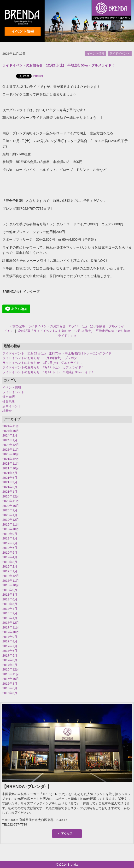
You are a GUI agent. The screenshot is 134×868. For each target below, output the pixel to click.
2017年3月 (10, 660)
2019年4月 (10, 557)
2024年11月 (11, 426)
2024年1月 (10, 440)
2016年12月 (11, 669)
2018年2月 (10, 613)
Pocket (38, 76)
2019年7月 (10, 543)
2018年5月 (10, 604)
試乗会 (7, 411)
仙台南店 (9, 397)
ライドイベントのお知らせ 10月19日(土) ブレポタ (40, 358)
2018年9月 (10, 590)
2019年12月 (11, 520)
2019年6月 (10, 548)
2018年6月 (10, 599)
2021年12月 (11, 459)
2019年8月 (10, 538)
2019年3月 (10, 562)
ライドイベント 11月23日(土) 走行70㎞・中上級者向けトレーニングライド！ (58, 353)
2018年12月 (11, 576)
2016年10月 (11, 679)
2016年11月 (11, 674)
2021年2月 (10, 487)
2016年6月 (10, 688)
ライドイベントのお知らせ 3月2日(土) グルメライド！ (43, 363)
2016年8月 (10, 684)
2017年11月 (11, 627)
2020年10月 (11, 506)
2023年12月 (11, 445)
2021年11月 (11, 464)
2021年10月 (11, 468)
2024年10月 (11, 431)
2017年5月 (10, 655)
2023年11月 (11, 450)
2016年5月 (10, 693)
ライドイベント (120, 54)
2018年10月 (11, 585)
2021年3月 (10, 482)
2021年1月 (10, 492)
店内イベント (12, 406)
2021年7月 (10, 473)
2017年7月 (10, 646)
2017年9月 (10, 637)
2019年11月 (11, 524)
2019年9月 (10, 534)
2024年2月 (10, 435)
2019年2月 (10, 566)
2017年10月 (11, 632)
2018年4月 (10, 609)
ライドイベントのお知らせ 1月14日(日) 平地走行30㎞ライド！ (48, 372)
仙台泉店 (9, 401)
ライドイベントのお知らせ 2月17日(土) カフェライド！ (43, 367)
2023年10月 (11, 454)
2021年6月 (10, 478)
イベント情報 (96, 54)
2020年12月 (11, 496)
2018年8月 (10, 595)
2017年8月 (10, 641)
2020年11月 (11, 501)
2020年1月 (10, 515)
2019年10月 (11, 529)
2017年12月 (11, 623)
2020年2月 (10, 510)
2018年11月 (11, 581)
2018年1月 (10, 618)
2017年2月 (10, 665)
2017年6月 (10, 651)
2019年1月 (10, 571)
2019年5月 (10, 553)
